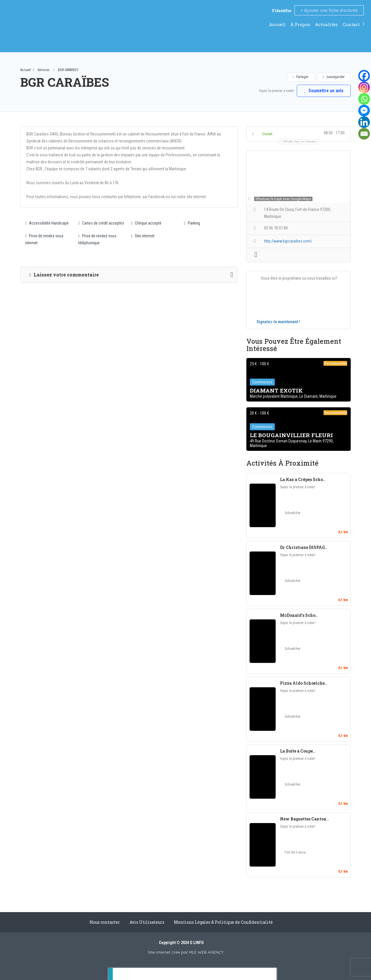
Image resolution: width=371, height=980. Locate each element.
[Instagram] (364, 87)
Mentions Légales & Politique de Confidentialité (223, 922)
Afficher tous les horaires (300, 142)
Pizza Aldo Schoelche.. (303, 683)
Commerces (262, 382)
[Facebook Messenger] (364, 111)
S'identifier (282, 11)
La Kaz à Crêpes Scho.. (303, 479)
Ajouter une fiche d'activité (329, 10)
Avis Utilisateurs (147, 922)
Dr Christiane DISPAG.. (304, 547)
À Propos (300, 24)
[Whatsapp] (364, 99)
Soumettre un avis (323, 91)
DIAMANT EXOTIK (276, 391)
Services (43, 70)
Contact (351, 24)
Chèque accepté (146, 223)
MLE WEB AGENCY (206, 952)
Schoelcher (293, 513)
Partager (300, 77)
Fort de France (295, 852)
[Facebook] (364, 76)
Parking (192, 223)
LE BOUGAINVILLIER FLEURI (291, 435)
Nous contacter (105, 922)
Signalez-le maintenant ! (278, 322)
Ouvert (267, 134)
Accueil (277, 24)
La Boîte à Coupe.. (298, 751)
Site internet (143, 236)
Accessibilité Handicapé (47, 223)
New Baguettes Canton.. (304, 819)
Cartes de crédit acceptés (101, 223)
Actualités (326, 24)
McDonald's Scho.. (299, 615)
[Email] (364, 134)
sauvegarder (334, 77)
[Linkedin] (364, 122)
